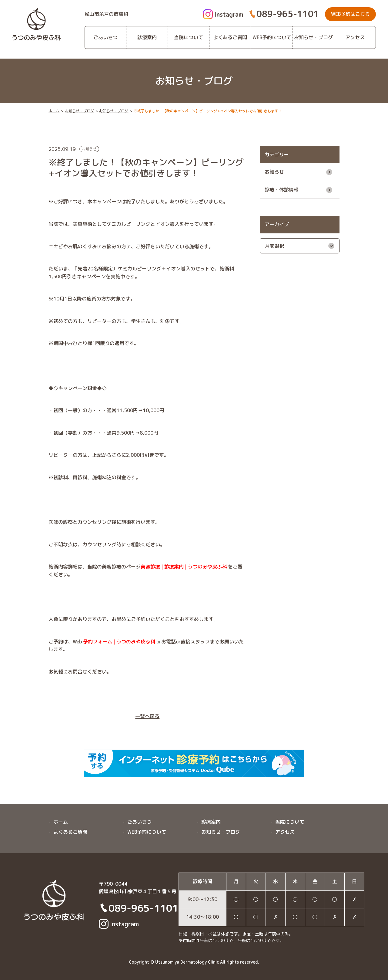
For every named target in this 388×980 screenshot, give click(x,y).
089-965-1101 (288, 14)
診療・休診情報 (282, 190)
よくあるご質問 (230, 37)
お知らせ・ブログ (313, 37)
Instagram (223, 14)
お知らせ (274, 172)
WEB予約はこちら (350, 14)
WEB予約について (272, 37)
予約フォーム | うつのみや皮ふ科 (119, 642)
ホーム (54, 111)
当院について (189, 37)
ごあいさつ (105, 37)
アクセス (355, 37)
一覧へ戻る (147, 716)
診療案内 (147, 37)
